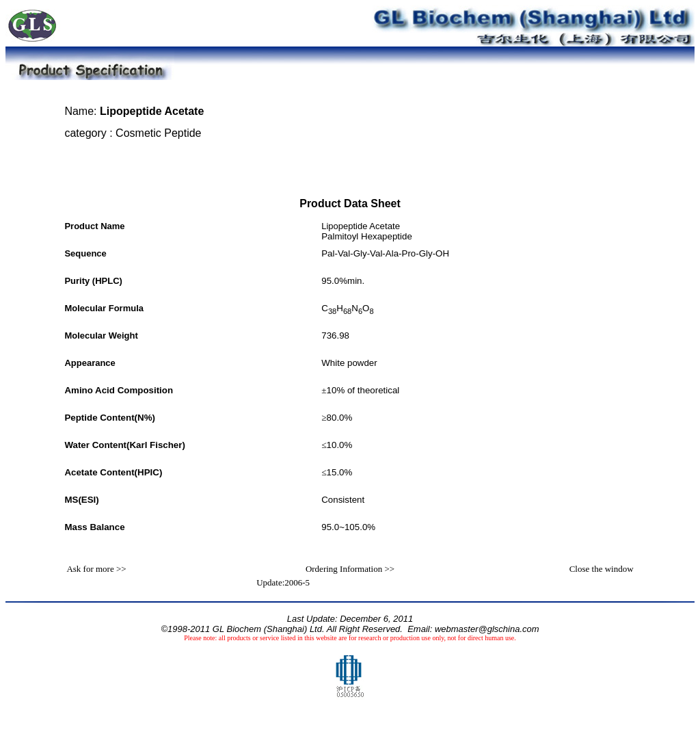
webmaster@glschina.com (487, 629)
